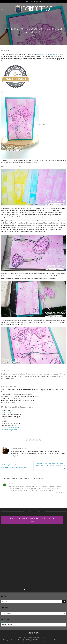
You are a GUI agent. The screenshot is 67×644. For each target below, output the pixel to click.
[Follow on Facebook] (29, 633)
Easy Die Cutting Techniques (10, 428)
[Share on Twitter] (30, 440)
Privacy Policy (45, 637)
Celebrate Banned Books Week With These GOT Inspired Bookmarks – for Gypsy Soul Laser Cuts (51, 466)
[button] (2, 9)
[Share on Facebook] (27, 440)
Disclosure (36, 637)
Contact (20, 637)
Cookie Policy (28, 637)
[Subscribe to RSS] (38, 633)
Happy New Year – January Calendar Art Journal (32, 518)
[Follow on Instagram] (32, 633)
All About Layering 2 (8, 412)
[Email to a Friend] (33, 440)
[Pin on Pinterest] (37, 440)
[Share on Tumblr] (40, 440)
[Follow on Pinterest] (35, 633)
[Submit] (64, 601)
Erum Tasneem (13, 484)
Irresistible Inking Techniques (46, 54)
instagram (14, 456)
